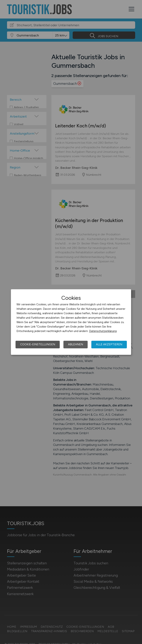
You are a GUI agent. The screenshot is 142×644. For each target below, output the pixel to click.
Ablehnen (76, 344)
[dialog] (71, 322)
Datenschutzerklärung (103, 331)
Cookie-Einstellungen (38, 344)
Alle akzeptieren (109, 344)
